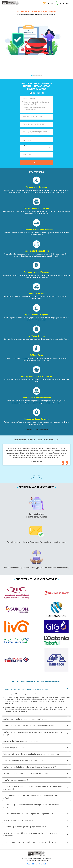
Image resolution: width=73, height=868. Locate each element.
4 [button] (36, 76)
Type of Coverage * (29, 98)
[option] (36, 35)
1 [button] (32, 76)
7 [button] (41, 76)
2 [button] (33, 76)
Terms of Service (32, 864)
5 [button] (38, 76)
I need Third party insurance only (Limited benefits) (35, 109)
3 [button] (35, 76)
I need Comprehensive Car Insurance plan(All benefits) (37, 103)
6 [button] (40, 76)
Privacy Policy (43, 864)
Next (36, 162)
